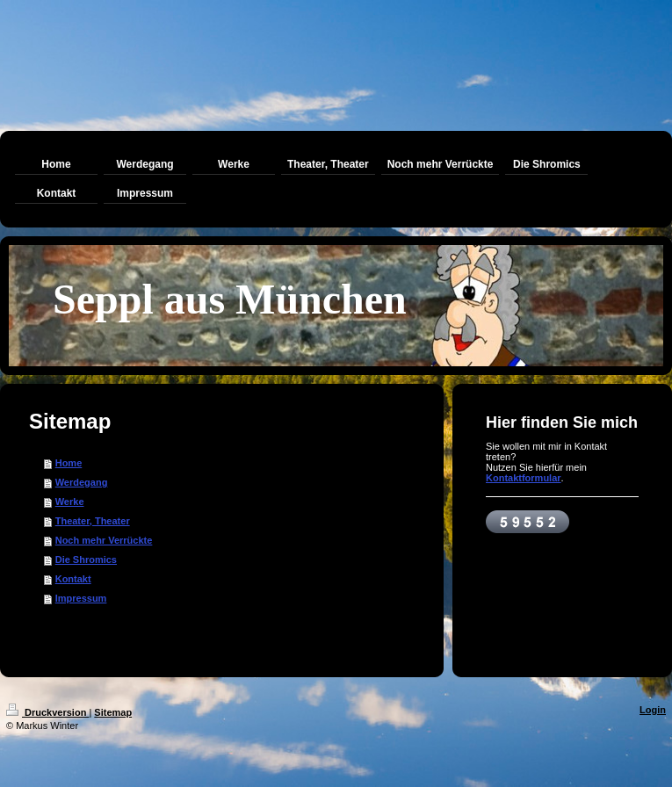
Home (69, 463)
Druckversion (47, 712)
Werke (70, 502)
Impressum (81, 598)
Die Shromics (86, 560)
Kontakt (73, 579)
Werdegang (82, 482)
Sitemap (113, 712)
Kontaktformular (524, 478)
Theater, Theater (93, 521)
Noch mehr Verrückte (104, 540)
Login (653, 710)
